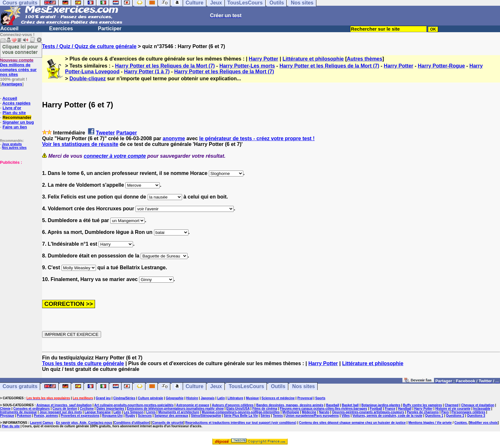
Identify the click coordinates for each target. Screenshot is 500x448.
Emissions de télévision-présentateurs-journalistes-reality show (175, 409)
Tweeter (105, 133)
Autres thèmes (365, 59)
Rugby (130, 416)
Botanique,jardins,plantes (381, 405)
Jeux (216, 386)
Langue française (98, 412)
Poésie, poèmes (46, 416)
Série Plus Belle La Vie (241, 416)
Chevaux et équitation (478, 405)
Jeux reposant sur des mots (61, 412)
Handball (405, 409)
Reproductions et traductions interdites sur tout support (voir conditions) (241, 423)
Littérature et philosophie (313, 59)
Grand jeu (103, 398)
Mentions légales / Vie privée (430, 423)
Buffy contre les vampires (423, 405)
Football (376, 409)
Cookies (461, 423)
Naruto (324, 412)
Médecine (309, 412)
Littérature (235, 398)
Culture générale (151, 398)
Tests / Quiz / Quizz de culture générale (89, 46)
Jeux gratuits (12, 144)
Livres (151, 412)
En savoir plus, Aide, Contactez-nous (84, 423)
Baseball (333, 405)
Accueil (9, 29)
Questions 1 (434, 416)
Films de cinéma (265, 409)
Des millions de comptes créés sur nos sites (18, 67)
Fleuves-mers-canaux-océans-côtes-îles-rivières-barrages (323, 409)
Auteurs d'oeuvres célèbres (233, 405)
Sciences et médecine (278, 398)
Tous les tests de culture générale (83, 363)
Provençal (305, 398)
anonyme (174, 138)
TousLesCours (246, 386)
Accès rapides (16, 103)
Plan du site (14, 113)
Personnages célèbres (468, 412)
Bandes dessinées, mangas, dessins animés (290, 405)
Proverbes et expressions (80, 416)
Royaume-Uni (112, 416)
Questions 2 (455, 416)
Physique (7, 416)
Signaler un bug (18, 122)
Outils (278, 386)
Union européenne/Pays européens (312, 416)
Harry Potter (263, 59)
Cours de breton (65, 409)
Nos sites (303, 386)
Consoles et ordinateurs (32, 409)
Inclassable (482, 409)
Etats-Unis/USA (238, 409)
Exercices (61, 29)
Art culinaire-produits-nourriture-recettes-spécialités (134, 405)
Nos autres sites (14, 148)
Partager (127, 133)
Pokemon (24, 416)
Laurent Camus (42, 423)
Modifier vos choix (484, 423)
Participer (110, 29)
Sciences (145, 416)
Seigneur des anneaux (171, 416)
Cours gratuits (20, 386)
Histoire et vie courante (453, 409)
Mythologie (291, 412)
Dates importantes (110, 409)
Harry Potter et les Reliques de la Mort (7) (165, 66)
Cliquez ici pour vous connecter (20, 49)
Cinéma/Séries (124, 398)
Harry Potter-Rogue (441, 66)
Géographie (175, 398)
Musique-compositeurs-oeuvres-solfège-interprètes (241, 412)
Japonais (207, 398)
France (390, 409)
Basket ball (350, 405)
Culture (195, 386)
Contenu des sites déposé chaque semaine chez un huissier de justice (353, 423)
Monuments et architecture (179, 412)
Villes (346, 416)
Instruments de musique (18, 412)
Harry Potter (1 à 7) (147, 72)
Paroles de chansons (423, 412)
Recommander (17, 117)
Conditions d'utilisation (132, 423)
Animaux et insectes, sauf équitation (64, 405)
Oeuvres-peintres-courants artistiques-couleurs (368, 412)
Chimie (5, 409)
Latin (221, 398)
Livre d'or (12, 108)
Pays (445, 412)
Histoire (192, 398)
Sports (320, 398)
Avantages (12, 84)
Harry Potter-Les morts (247, 66)
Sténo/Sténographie (206, 416)
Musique (252, 398)
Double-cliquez (88, 79)
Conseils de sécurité (168, 423)
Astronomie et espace (193, 405)
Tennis (278, 416)
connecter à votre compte (115, 156)
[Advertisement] (19, 197)
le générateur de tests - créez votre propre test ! (257, 138)
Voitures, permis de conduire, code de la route (387, 416)
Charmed (451, 405)
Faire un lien (15, 127)
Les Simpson (134, 412)
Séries (265, 416)
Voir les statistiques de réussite (80, 144)
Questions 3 (476, 416)
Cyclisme (87, 409)
